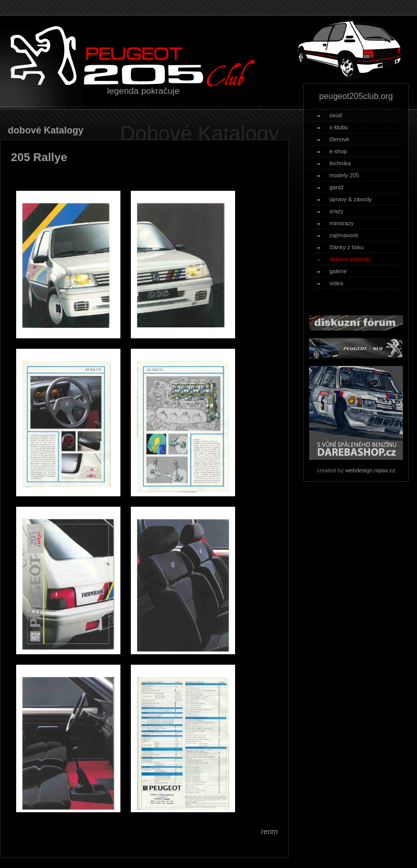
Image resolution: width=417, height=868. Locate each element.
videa (330, 283)
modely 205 (338, 175)
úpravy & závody (345, 199)
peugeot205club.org (356, 96)
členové (333, 139)
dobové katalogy (344, 259)
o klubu (333, 127)
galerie (332, 271)
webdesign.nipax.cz (370, 470)
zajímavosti (338, 235)
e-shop (332, 151)
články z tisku (340, 247)
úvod (330, 115)
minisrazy (335, 223)
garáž (331, 187)
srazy (330, 211)
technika (334, 163)
